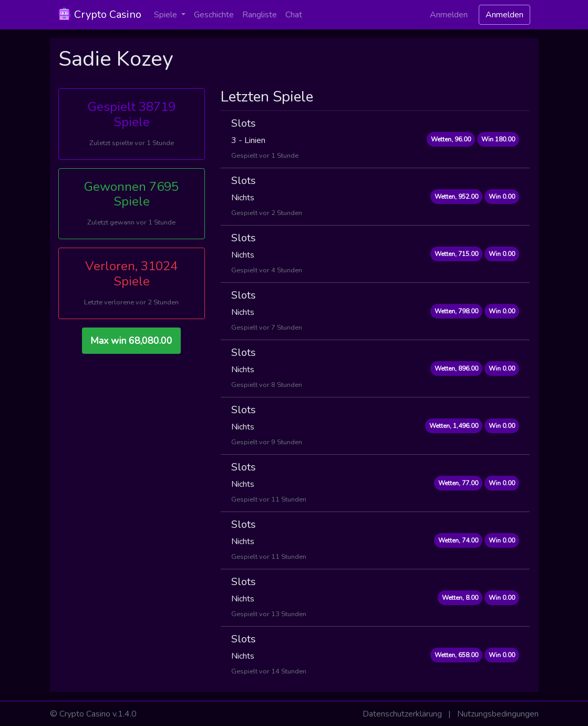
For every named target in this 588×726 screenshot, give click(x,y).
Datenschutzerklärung (402, 714)
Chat (294, 15)
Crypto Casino (100, 14)
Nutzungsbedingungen (498, 714)
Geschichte (214, 15)
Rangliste (260, 15)
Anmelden (449, 15)
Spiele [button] (167, 15)
